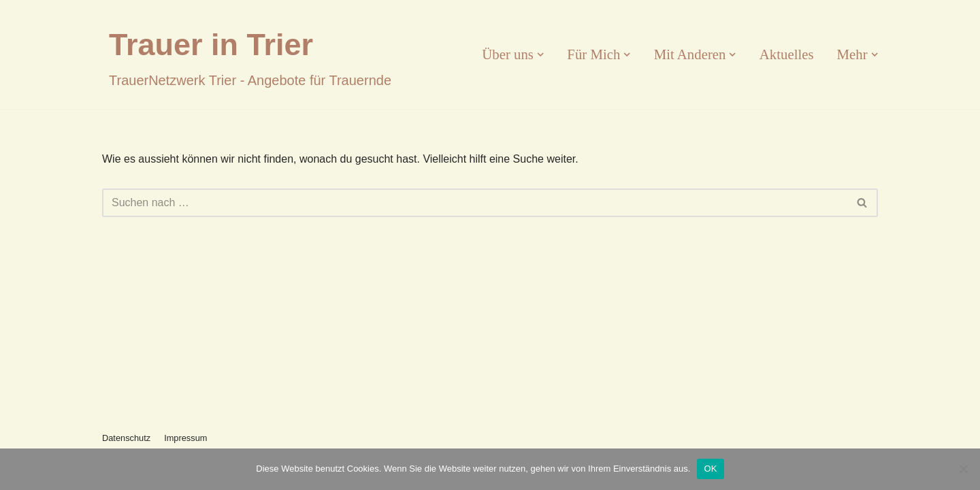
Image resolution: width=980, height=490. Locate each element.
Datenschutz (126, 438)
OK (710, 469)
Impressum (185, 438)
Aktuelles (787, 54)
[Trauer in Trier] (250, 54)
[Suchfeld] (475, 203)
